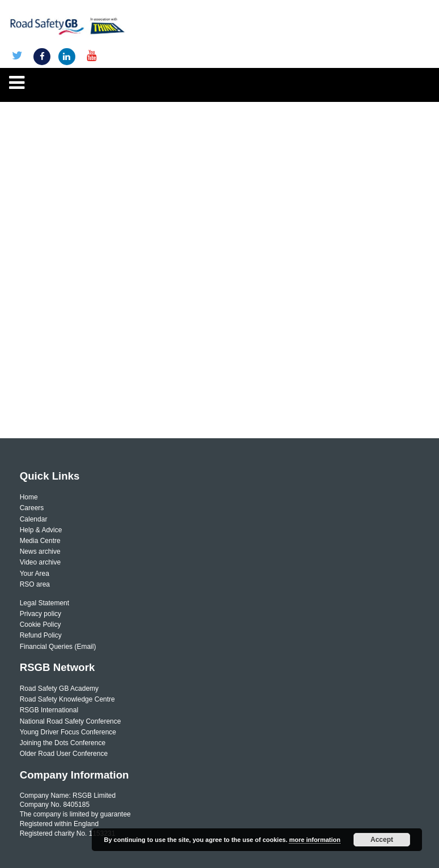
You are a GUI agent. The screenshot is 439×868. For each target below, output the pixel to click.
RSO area (35, 584)
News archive (40, 551)
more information (314, 840)
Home (29, 497)
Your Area (35, 574)
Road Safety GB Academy (59, 689)
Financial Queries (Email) (58, 647)
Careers (32, 508)
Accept (382, 840)
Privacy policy (41, 614)
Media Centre (40, 541)
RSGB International (49, 710)
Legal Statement (44, 603)
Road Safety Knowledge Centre (67, 699)
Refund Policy (41, 635)
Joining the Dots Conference (63, 743)
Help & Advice (41, 530)
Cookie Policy (41, 625)
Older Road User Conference (64, 754)
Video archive (41, 562)
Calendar (34, 519)
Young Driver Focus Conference (68, 732)
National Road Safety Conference (71, 721)
